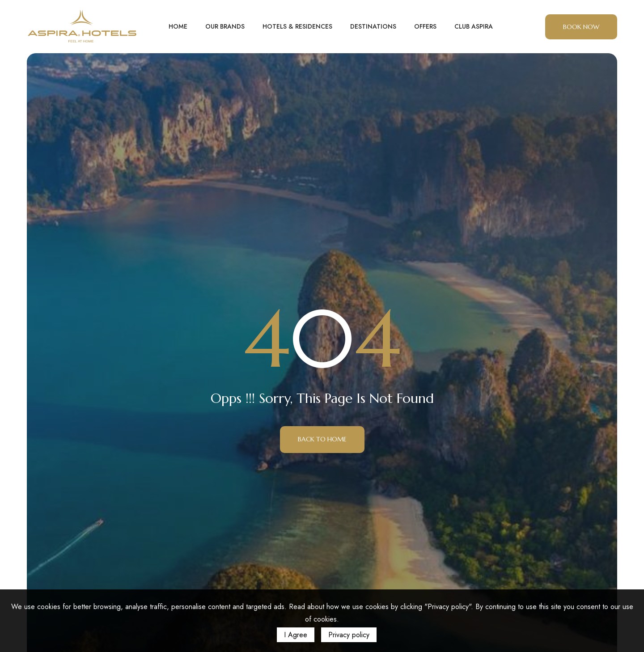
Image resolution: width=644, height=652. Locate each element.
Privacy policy (349, 635)
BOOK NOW (581, 27)
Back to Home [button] (322, 439)
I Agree (296, 635)
